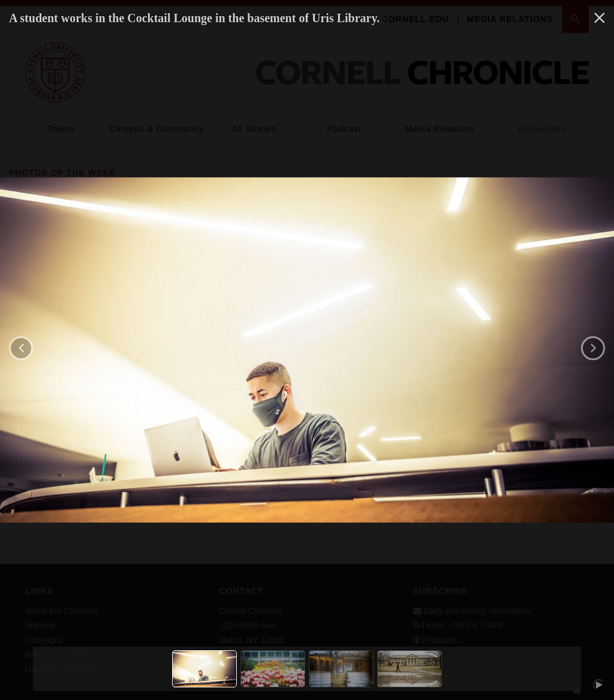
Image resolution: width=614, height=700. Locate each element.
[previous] (21, 348)
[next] (593, 348)
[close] (600, 18)
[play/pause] (599, 685)
